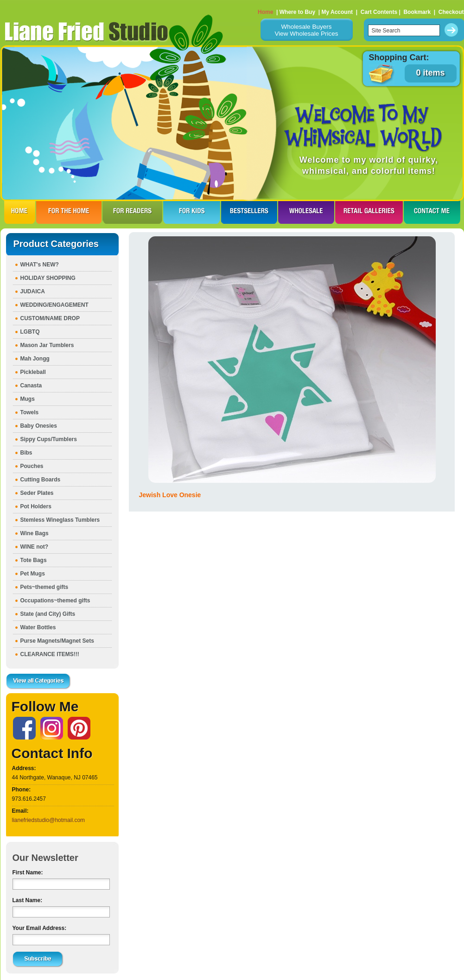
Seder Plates (37, 493)
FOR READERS (132, 212)
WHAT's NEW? (40, 265)
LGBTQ (30, 332)
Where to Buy (297, 12)
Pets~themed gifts (44, 587)
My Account (337, 12)
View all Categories (38, 682)
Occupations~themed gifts (55, 601)
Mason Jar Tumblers (47, 345)
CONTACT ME (432, 212)
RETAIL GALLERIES (369, 212)
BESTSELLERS (249, 212)
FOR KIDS (192, 212)
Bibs (26, 453)
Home (265, 12)
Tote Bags (34, 560)
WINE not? (35, 547)
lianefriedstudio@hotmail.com (49, 820)
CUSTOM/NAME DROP (50, 318)
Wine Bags (35, 533)
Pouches (32, 466)
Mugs (28, 399)
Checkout (451, 12)
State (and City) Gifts (48, 614)
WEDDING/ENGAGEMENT (54, 305)
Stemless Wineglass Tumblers (60, 520)
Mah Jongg (35, 359)
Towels (30, 412)
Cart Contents (379, 12)
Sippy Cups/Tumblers (49, 439)
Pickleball (33, 372)
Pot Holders (36, 506)
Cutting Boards (41, 480)
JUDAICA (33, 291)
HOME (20, 212)
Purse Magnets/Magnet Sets (57, 641)
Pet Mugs (33, 574)
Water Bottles (38, 627)
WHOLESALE (306, 212)
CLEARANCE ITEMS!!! (50, 654)
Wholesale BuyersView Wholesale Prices (306, 30)
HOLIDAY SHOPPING (48, 278)
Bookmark (417, 12)
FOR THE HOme (69, 212)
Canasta (31, 386)
